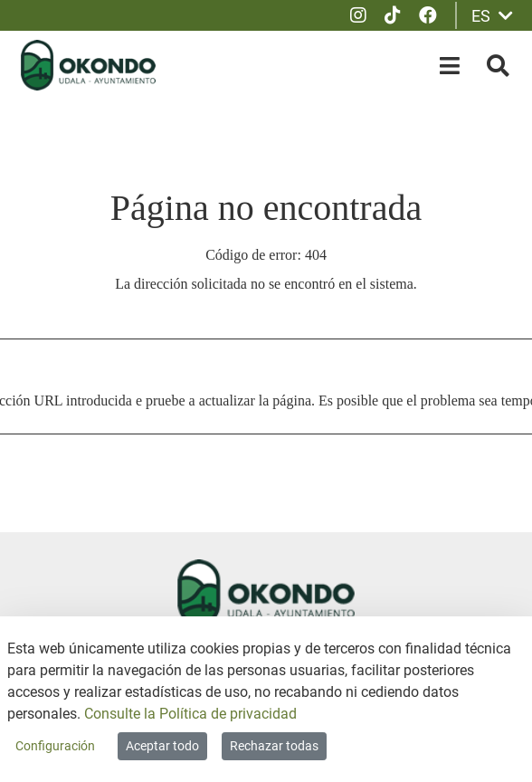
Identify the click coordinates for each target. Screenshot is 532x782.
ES (492, 16)
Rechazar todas (274, 746)
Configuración (55, 746)
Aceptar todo (162, 746)
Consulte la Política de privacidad (190, 714)
